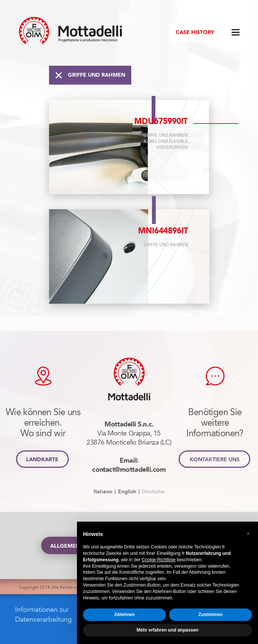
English (127, 492)
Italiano (103, 492)
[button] (248, 534)
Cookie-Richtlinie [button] (158, 560)
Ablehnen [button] (125, 615)
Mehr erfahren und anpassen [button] (167, 630)
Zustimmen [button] (210, 615)
